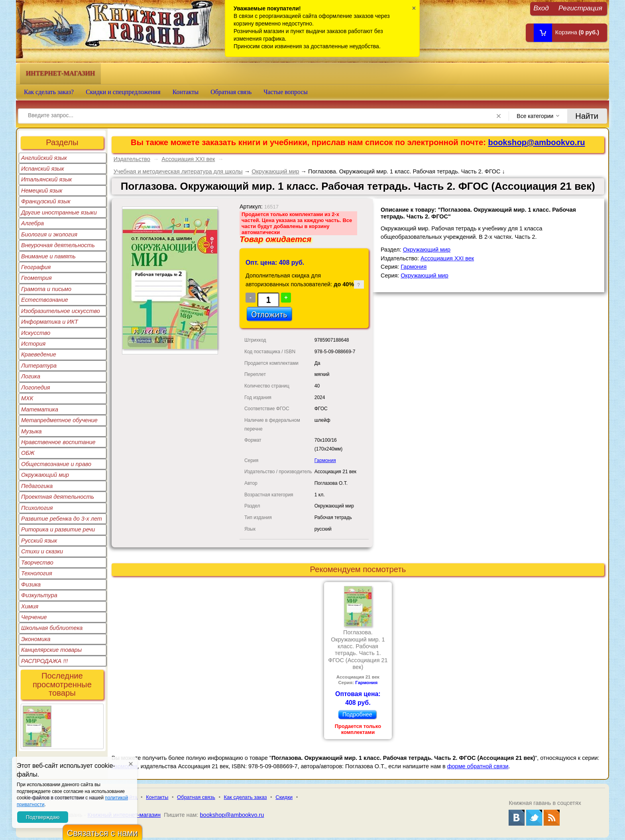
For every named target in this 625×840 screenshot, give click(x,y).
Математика (40, 409)
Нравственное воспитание (58, 442)
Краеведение (39, 354)
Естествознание (45, 300)
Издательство (132, 159)
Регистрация (580, 8)
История (33, 344)
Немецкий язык (42, 191)
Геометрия (36, 278)
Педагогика (37, 486)
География (36, 267)
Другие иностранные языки (59, 212)
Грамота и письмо (46, 289)
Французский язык (46, 201)
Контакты (186, 92)
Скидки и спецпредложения (123, 92)
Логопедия (36, 388)
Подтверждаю (43, 817)
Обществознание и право (56, 464)
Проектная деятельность (58, 497)
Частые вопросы (286, 92)
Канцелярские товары (51, 650)
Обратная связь (231, 92)
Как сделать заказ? (49, 92)
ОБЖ (28, 453)
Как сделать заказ (246, 797)
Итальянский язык (46, 179)
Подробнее (357, 714)
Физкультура (39, 595)
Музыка (31, 431)
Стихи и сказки (42, 551)
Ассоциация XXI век (188, 159)
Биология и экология (49, 234)
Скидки (284, 797)
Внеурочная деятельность (58, 245)
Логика (31, 376)
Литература (39, 366)
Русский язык (39, 541)
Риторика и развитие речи (58, 529)
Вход (541, 8)
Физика (31, 584)
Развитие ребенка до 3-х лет (62, 519)
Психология (37, 508)
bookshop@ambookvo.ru (537, 142)
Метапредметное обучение (59, 420)
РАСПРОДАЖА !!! (44, 661)
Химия (30, 606)
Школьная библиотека (52, 628)
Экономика (36, 639)
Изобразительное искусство (61, 311)
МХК (27, 398)
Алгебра (32, 223)
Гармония (325, 460)
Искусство (36, 333)
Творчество (37, 563)
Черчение (34, 617)
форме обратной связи (478, 766)
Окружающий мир (45, 475)
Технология (37, 573)
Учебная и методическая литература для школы (178, 171)
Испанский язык (43, 169)
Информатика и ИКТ (50, 322)
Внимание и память (48, 256)
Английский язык (44, 158)
